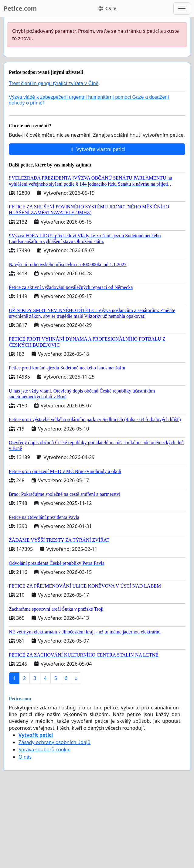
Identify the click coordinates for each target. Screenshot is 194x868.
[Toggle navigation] (182, 9)
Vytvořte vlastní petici (97, 149)
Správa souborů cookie (44, 750)
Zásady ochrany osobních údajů (54, 742)
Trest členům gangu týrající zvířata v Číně (54, 83)
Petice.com (20, 8)
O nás (25, 757)
